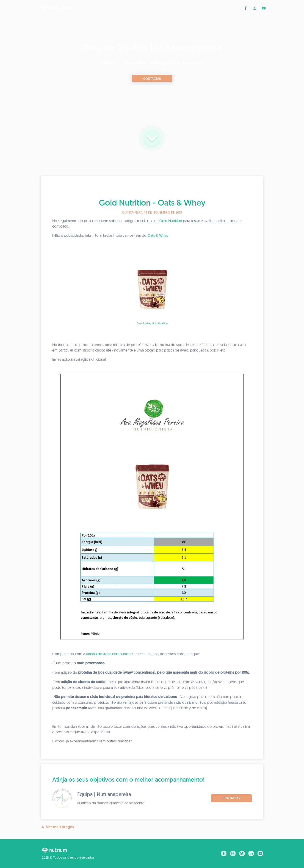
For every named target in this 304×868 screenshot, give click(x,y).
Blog (200, 8)
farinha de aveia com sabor (108, 654)
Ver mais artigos (57, 827)
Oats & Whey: (158, 235)
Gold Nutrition (171, 221)
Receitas (225, 8)
